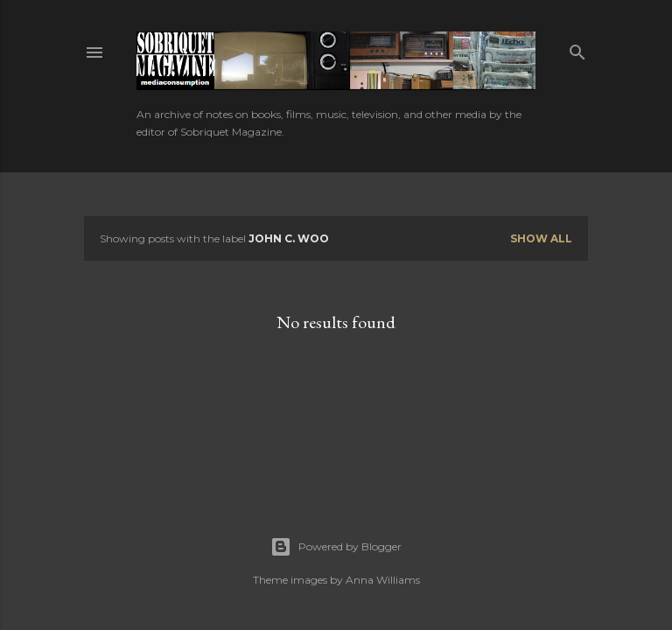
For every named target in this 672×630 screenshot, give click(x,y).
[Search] (577, 49)
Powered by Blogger (336, 547)
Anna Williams (383, 580)
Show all (541, 238)
